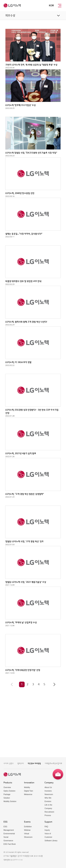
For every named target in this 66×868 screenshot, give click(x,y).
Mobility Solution (10, 801)
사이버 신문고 (9, 763)
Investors (48, 791)
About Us (48, 787)
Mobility (27, 787)
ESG (5, 822)
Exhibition (28, 827)
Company (49, 783)
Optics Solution (9, 791)
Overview (7, 787)
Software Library (51, 841)
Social (6, 837)
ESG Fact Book (10, 844)
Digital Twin (29, 791)
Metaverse (28, 794)
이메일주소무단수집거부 (53, 763)
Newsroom (49, 794)
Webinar (27, 830)
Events (27, 822)
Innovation (29, 783)
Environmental (9, 834)
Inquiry (47, 830)
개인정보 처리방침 (34, 763)
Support (48, 822)
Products (8, 783)
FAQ (46, 827)
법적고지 (21, 763)
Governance (8, 841)
